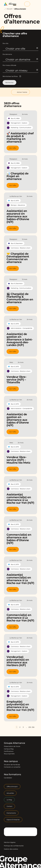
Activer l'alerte (20, 92)
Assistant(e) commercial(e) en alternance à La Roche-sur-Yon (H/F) (20, 499)
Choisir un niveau (22, 71)
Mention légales (10, 842)
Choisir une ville (22, 49)
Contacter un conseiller (12, 767)
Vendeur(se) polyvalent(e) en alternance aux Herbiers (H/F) (18, 661)
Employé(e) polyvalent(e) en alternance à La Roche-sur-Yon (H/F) (20, 706)
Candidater (8, 778)
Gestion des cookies (11, 849)
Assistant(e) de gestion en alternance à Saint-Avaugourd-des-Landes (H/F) (20, 339)
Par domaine (7, 54)
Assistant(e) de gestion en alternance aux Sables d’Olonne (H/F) (18, 420)
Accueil (10, 9)
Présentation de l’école (12, 746)
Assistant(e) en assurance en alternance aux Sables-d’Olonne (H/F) (18, 216)
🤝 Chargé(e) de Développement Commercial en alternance (18, 258)
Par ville (5, 43)
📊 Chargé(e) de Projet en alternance (17, 176)
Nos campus (11, 761)
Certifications (9, 751)
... (4, 9)
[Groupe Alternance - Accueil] (11, 4)
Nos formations (12, 774)
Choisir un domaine (22, 60)
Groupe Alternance (14, 743)
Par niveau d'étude (9, 65)
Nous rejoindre (9, 754)
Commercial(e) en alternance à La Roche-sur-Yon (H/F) (20, 618)
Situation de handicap (12, 765)
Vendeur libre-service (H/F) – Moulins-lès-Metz (18, 460)
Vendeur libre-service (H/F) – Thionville (17, 380)
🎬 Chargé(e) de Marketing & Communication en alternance (20, 298)
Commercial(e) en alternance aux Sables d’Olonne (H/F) (19, 539)
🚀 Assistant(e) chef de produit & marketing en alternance (20, 137)
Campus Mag (9, 749)
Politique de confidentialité (14, 846)
